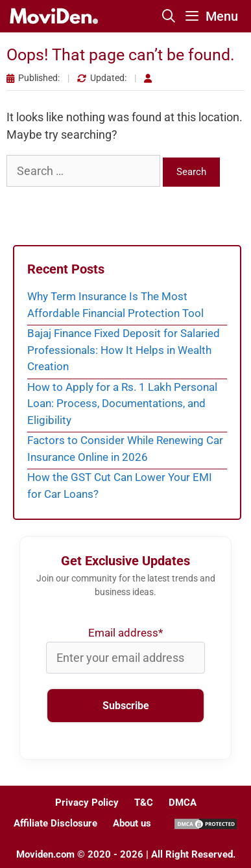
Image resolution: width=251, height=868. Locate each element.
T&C (144, 803)
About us (132, 823)
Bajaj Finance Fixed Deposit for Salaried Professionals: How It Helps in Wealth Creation (124, 350)
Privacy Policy (87, 803)
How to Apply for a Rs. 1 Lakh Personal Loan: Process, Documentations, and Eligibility (122, 404)
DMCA (183, 803)
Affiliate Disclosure (55, 823)
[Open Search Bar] (169, 16)
